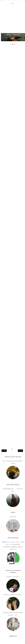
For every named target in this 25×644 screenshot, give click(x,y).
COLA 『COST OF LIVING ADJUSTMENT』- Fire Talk (13, 462)
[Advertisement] (12, 20)
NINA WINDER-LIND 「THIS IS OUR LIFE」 (13, 490)
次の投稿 (4, 451)
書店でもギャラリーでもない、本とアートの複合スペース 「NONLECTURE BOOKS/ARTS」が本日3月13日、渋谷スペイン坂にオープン (13, 546)
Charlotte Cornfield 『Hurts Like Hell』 (13, 595)
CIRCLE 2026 (13, 517)
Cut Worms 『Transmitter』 (13, 577)
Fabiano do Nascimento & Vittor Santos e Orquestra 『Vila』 (13, 614)
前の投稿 (20, 451)
